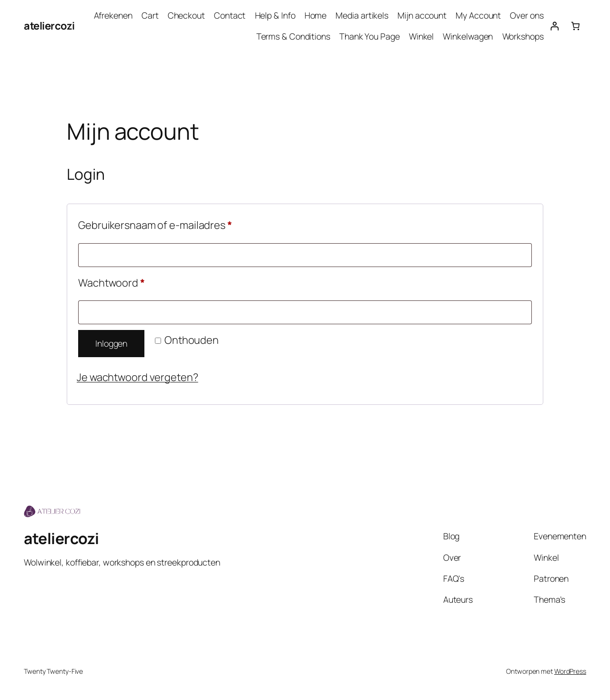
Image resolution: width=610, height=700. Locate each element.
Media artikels (362, 15)
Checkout (186, 15)
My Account (478, 15)
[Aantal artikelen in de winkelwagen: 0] (575, 26)
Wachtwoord (128, 281)
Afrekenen (113, 15)
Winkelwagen (468, 36)
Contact (230, 15)
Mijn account (422, 15)
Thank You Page (370, 36)
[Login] (554, 26)
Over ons (527, 15)
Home (316, 15)
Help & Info (275, 15)
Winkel (421, 36)
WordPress (570, 671)
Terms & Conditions (293, 36)
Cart (150, 15)
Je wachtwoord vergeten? (137, 377)
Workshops (523, 36)
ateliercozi (49, 26)
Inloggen (111, 343)
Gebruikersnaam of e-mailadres (171, 224)
